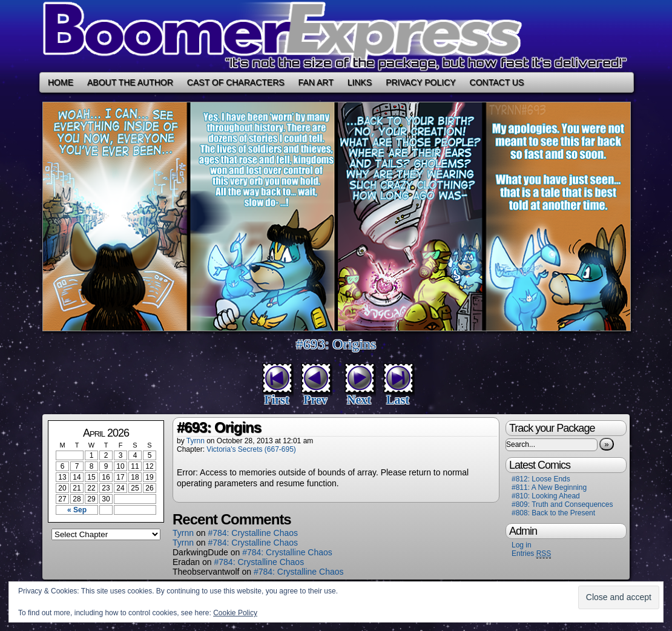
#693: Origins (336, 344)
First (276, 400)
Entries (531, 554)
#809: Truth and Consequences (562, 504)
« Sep (77, 510)
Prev (315, 400)
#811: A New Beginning (549, 487)
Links (360, 82)
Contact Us (497, 82)
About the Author (130, 82)
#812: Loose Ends (541, 479)
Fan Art (316, 82)
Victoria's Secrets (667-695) (251, 449)
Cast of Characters (236, 82)
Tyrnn (196, 441)
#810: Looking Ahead (546, 496)
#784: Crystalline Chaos (253, 533)
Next (359, 400)
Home (61, 82)
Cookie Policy (235, 613)
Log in (522, 545)
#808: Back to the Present (553, 513)
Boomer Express (336, 36)
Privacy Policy (420, 82)
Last (398, 400)
